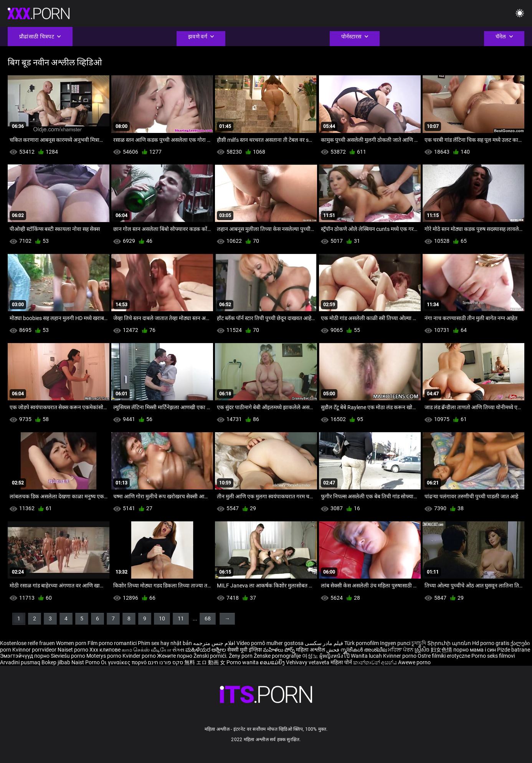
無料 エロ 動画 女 (205, 662)
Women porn (72, 643)
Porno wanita (243, 662)
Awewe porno (414, 662)
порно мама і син (475, 650)
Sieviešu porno (69, 656)
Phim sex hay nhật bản (165, 643)
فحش (333, 650)
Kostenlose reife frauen (27, 643)
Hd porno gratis (491, 643)
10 (162, 619)
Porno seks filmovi (493, 656)
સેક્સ (178, 650)
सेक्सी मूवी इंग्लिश (245, 650)
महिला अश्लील (311, 650)
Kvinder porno (140, 656)
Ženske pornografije (278, 656)
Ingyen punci (395, 643)
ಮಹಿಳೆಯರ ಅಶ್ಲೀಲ (206, 650)
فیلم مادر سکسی (324, 643)
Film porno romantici (112, 643)
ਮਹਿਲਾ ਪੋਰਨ (401, 650)
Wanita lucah (367, 656)
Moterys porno (104, 656)
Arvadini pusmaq (21, 662)
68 (208, 619)
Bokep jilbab (56, 662)
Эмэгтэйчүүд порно (25, 656)
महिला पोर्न (342, 662)
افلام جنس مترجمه (214, 643)
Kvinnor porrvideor (35, 650)
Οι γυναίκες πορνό (124, 662)
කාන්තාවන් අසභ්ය (376, 662)
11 (181, 619)
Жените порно (175, 656)
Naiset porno (74, 650)
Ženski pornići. (211, 656)
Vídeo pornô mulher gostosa (270, 643)
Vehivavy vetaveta (308, 662)
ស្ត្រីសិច (423, 650)
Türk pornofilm (362, 643)
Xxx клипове (105, 650)
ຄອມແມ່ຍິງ (273, 662)
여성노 (311, 656)
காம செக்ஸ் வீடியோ (146, 650)
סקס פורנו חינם (165, 662)
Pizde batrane (514, 650)
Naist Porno (86, 662)
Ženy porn (241, 656)
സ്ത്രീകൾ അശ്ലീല (364, 650)
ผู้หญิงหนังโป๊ (335, 656)
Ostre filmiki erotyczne (444, 656)
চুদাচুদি (419, 643)
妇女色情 (442, 650)
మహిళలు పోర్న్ (279, 650)
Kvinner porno (400, 656)
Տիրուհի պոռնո (450, 643)
